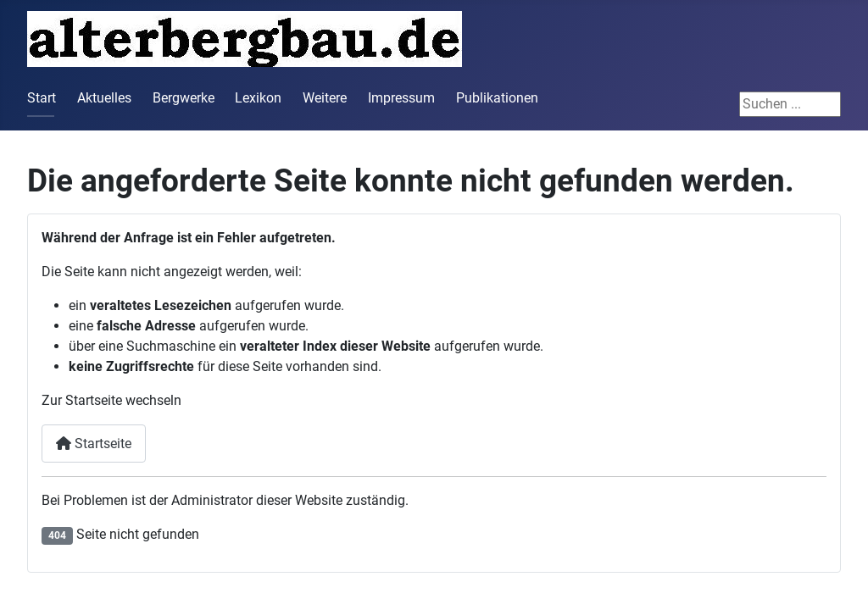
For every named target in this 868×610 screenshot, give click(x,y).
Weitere (325, 98)
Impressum (401, 98)
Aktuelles (104, 98)
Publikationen (497, 98)
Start (42, 98)
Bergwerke (184, 98)
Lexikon (258, 98)
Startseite (94, 444)
